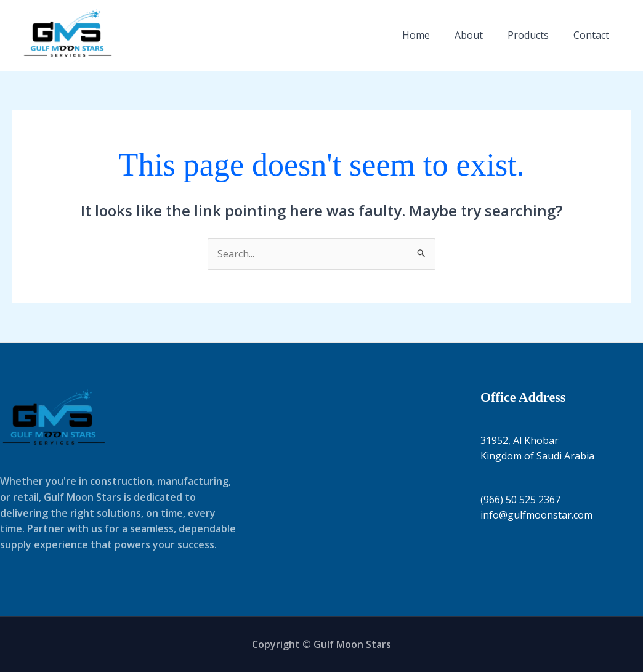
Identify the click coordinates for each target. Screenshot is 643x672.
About (469, 35)
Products (528, 35)
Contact (591, 35)
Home (416, 35)
